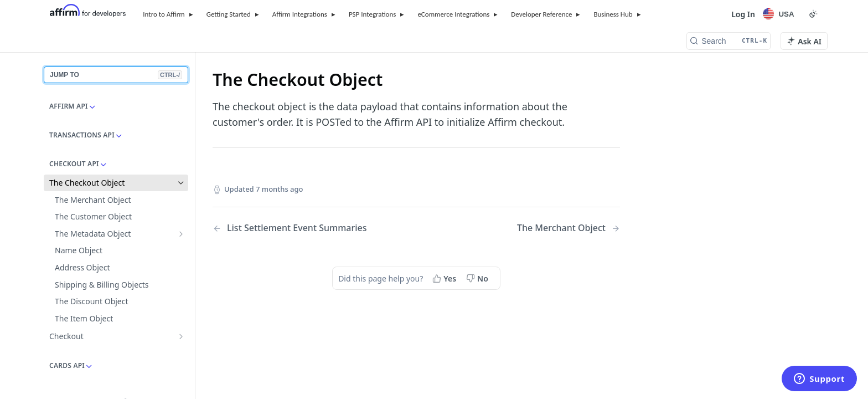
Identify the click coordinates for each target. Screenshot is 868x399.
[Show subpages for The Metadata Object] (181, 234)
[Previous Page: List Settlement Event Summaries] (300, 228)
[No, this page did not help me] (478, 278)
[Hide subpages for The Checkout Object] (181, 183)
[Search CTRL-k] (728, 41)
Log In (743, 14)
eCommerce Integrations (453, 14)
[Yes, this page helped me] (445, 278)
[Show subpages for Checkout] (181, 336)
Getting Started (229, 14)
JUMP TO (116, 75)
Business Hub (613, 14)
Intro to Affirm (164, 14)
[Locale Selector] (780, 14)
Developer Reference (541, 14)
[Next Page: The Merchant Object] (569, 228)
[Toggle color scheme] (813, 14)
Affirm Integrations (300, 14)
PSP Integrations (373, 14)
